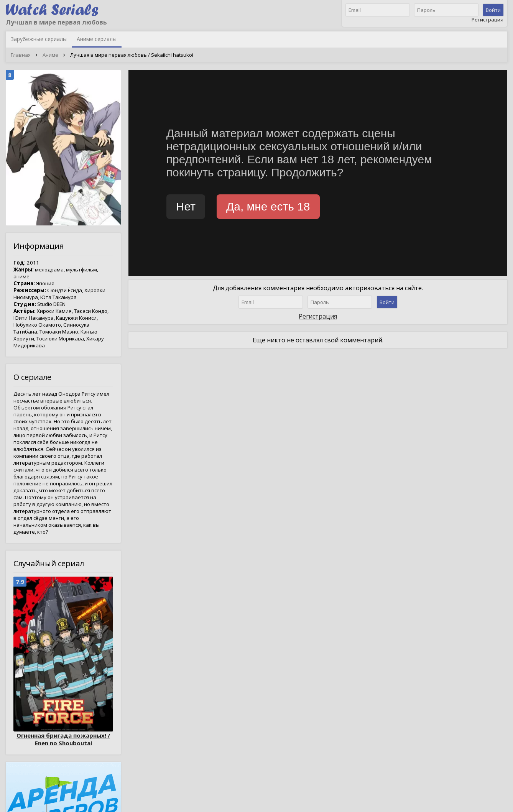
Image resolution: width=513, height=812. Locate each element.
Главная (21, 55)
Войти (493, 10)
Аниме (50, 55)
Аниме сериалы (97, 39)
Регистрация (488, 20)
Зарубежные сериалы (39, 39)
